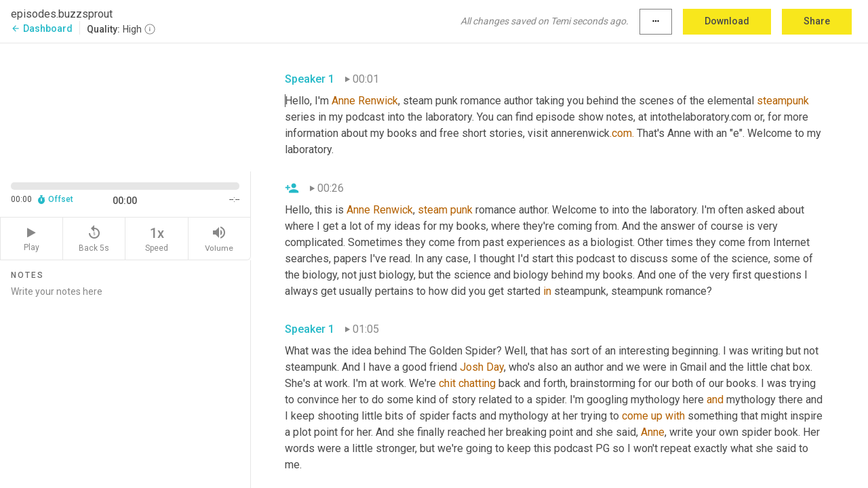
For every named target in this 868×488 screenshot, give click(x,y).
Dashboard (42, 28)
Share (817, 21)
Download (727, 21)
